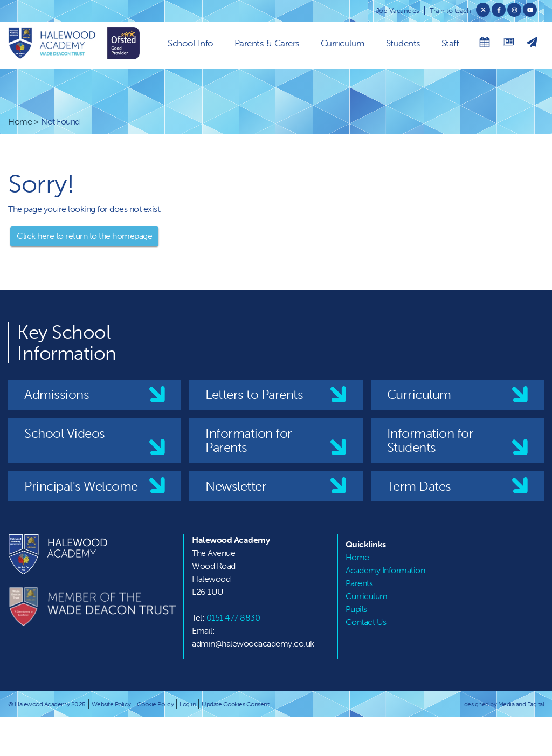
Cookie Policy (156, 704)
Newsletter (236, 486)
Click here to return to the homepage (84, 236)
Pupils (356, 609)
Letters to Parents (254, 394)
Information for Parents (249, 440)
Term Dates (419, 486)
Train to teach (450, 11)
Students (403, 43)
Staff (450, 43)
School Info (191, 43)
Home (20, 122)
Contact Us (366, 622)
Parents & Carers (267, 43)
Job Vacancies (398, 11)
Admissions (57, 394)
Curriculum (343, 43)
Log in (188, 704)
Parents (359, 583)
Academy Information (385, 570)
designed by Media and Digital (504, 704)
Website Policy (111, 704)
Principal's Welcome (81, 486)
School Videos (65, 433)
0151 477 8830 (233, 618)
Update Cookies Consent (235, 704)
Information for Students (430, 440)
